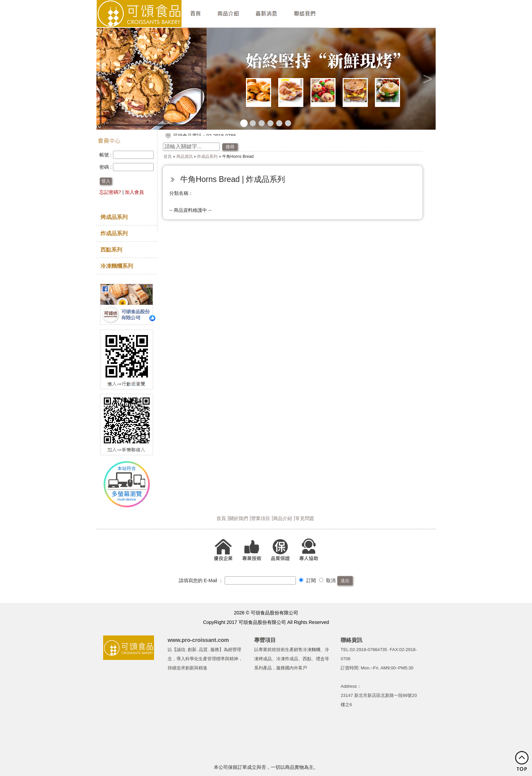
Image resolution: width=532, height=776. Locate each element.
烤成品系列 (114, 217)
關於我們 (239, 518)
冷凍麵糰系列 (117, 266)
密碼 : (106, 167)
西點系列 (111, 250)
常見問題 (305, 518)
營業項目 (261, 518)
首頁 (168, 156)
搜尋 (230, 147)
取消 (327, 580)
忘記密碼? (110, 192)
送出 (345, 581)
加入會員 (134, 192)
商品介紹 (283, 518)
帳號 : (106, 155)
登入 (106, 181)
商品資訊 (185, 156)
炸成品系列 (114, 233)
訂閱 (307, 580)
